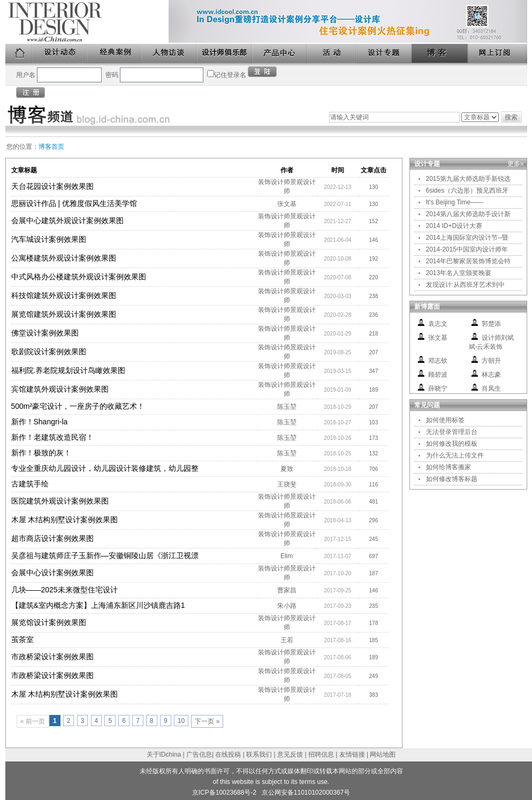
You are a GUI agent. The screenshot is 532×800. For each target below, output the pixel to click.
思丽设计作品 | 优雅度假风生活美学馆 (74, 203)
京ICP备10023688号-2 (224, 793)
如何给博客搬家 (449, 467)
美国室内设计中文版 (87, 22)
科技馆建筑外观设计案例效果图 (64, 295)
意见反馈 (290, 755)
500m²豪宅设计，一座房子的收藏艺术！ (78, 406)
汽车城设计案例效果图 (49, 239)
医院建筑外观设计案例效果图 (60, 501)
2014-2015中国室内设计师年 (467, 249)
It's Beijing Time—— (455, 202)
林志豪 (491, 375)
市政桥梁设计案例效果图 (52, 657)
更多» (516, 164)
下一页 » (207, 721)
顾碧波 (438, 375)
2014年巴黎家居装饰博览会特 (469, 261)
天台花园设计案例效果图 (52, 186)
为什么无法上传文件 (455, 455)
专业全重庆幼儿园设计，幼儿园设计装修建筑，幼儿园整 (105, 468)
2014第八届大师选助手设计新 (469, 214)
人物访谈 (170, 54)
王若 (287, 640)
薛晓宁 (438, 388)
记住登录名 (230, 75)
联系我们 (259, 755)
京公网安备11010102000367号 (306, 793)
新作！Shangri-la (40, 422)
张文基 (287, 204)
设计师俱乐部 (225, 54)
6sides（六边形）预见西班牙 (468, 191)
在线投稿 (228, 755)
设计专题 (384, 54)
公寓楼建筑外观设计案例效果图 (64, 258)
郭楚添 (491, 324)
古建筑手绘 (30, 484)
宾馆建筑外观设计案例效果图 (60, 389)
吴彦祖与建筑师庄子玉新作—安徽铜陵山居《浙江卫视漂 (105, 555)
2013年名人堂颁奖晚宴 (459, 273)
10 (181, 721)
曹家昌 (287, 590)
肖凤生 (491, 388)
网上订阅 (498, 54)
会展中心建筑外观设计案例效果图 (67, 220)
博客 (440, 54)
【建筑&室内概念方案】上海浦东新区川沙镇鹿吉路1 (98, 605)
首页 (19, 54)
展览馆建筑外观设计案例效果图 (64, 314)
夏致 (287, 469)
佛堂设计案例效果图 (45, 333)
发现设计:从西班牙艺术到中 (465, 285)
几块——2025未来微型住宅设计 (64, 590)
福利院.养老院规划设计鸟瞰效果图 (69, 370)
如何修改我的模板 (452, 444)
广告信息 (199, 755)
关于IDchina (164, 755)
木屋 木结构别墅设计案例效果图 (65, 520)
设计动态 (60, 54)
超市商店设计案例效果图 (52, 538)
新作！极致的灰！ (41, 453)
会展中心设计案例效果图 (52, 573)
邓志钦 (438, 361)
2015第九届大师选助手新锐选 (469, 179)
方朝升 (491, 361)
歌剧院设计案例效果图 (49, 352)
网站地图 (383, 755)
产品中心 (280, 54)
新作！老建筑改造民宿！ (52, 437)
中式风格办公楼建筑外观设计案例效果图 (79, 277)
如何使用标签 (445, 420)
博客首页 (51, 147)
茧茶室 (22, 639)
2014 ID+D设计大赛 (454, 226)
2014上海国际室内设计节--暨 (468, 238)
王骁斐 (287, 484)
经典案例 (115, 54)
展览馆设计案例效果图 (49, 622)
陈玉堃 (287, 407)
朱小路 (287, 606)
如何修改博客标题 (452, 479)
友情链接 (352, 755)
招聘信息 (321, 755)
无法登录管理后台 (452, 432)
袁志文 (438, 324)
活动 (332, 54)
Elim (287, 556)
